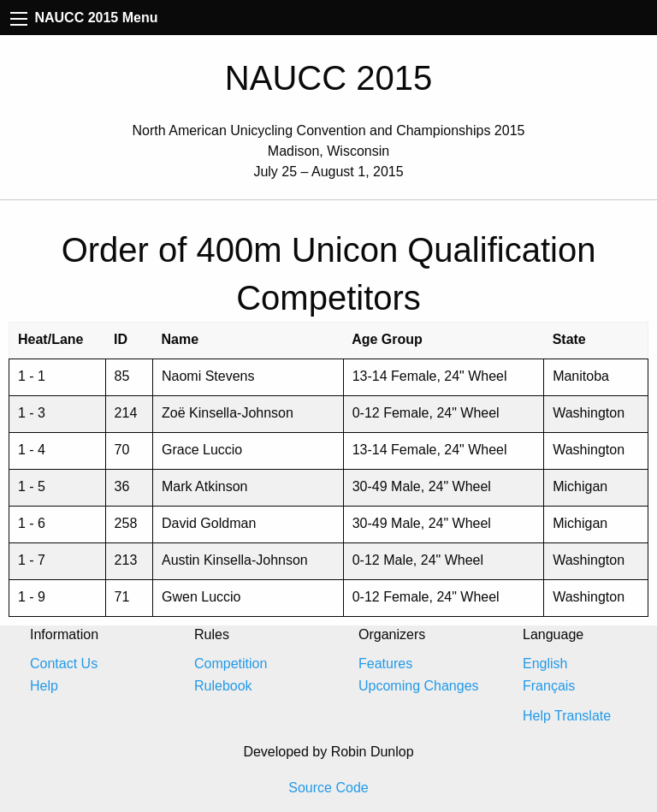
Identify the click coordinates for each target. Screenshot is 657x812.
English (545, 664)
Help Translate (567, 716)
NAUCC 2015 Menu (84, 18)
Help (44, 686)
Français (549, 686)
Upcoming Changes (419, 686)
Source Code (328, 788)
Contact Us (64, 664)
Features (385, 664)
